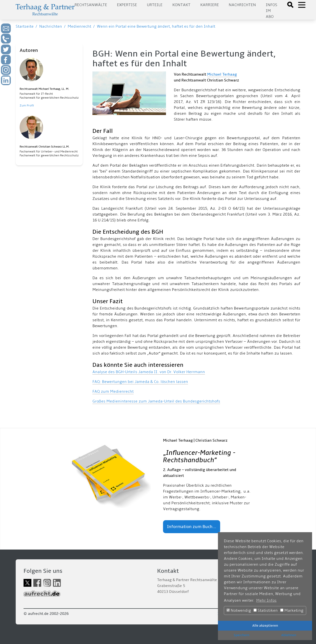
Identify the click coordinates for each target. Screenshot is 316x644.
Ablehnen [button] (289, 635)
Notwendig (239, 610)
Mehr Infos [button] (266, 600)
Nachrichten (242, 5)
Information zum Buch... (192, 527)
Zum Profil (27, 106)
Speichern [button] (241, 635)
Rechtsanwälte (91, 5)
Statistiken (266, 610)
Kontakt (181, 5)
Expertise (127, 5)
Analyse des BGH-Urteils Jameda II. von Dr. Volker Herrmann (149, 372)
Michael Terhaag (222, 74)
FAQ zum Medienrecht (113, 391)
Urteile (155, 5)
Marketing (292, 610)
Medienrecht (79, 26)
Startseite (25, 26)
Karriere (210, 5)
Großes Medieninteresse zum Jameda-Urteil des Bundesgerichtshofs (156, 401)
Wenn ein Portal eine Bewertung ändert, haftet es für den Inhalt (156, 26)
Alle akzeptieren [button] (265, 626)
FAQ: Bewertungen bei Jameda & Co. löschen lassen (140, 382)
